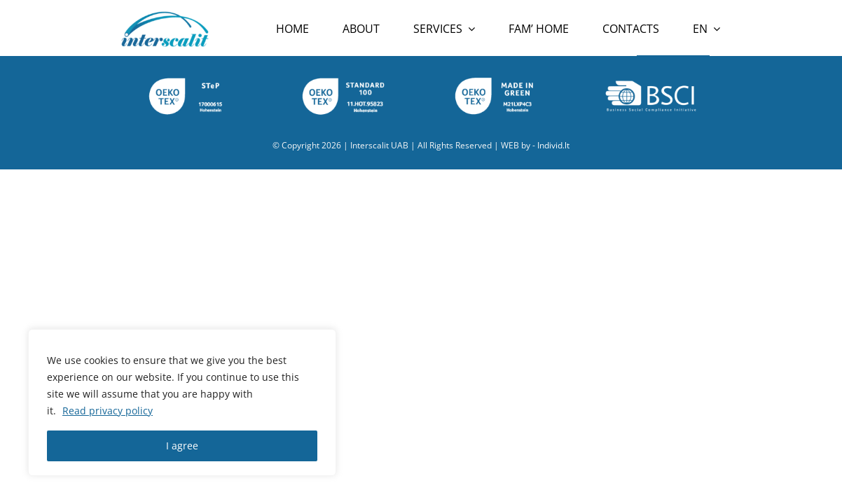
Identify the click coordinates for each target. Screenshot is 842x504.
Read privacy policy (108, 411)
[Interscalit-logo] (165, 15)
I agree (182, 446)
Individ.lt (553, 145)
